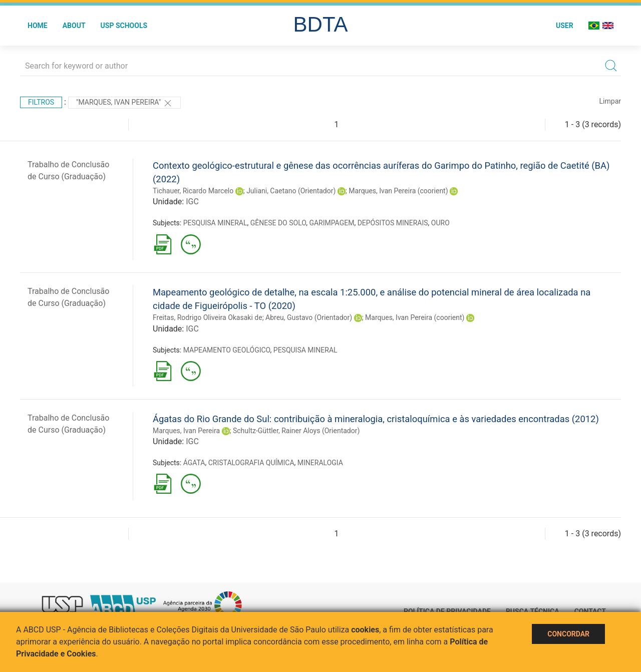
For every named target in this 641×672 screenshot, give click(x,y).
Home (38, 26)
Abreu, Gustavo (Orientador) (309, 317)
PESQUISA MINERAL (215, 223)
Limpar (610, 101)
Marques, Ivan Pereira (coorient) (398, 191)
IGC (192, 202)
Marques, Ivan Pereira (186, 431)
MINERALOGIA (320, 463)
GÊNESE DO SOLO (278, 223)
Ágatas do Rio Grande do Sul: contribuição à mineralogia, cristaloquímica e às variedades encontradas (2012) (376, 419)
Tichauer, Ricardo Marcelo (193, 191)
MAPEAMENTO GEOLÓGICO (227, 350)
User (565, 26)
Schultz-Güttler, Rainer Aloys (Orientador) (296, 431)
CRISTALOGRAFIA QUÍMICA (251, 463)
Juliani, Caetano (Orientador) (291, 191)
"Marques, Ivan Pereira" (124, 103)
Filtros (41, 102)
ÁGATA (194, 463)
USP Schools (124, 26)
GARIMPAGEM (332, 223)
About (74, 26)
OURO (440, 223)
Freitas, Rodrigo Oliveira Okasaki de (208, 317)
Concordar (568, 634)
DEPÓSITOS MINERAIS (393, 223)
